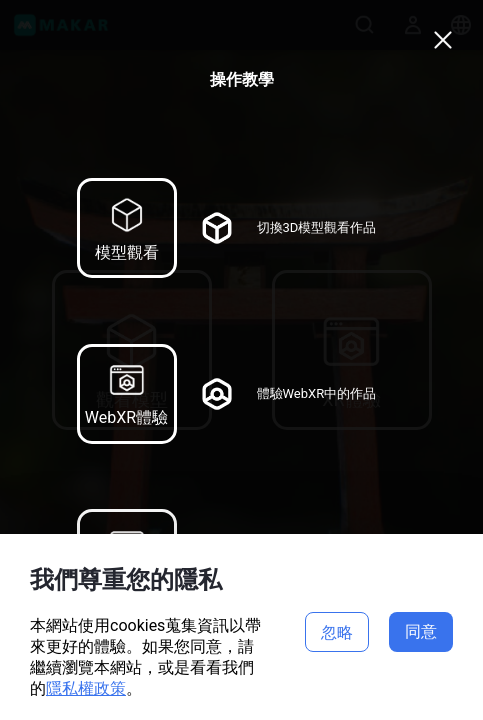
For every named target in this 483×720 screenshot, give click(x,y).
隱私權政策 (86, 688)
